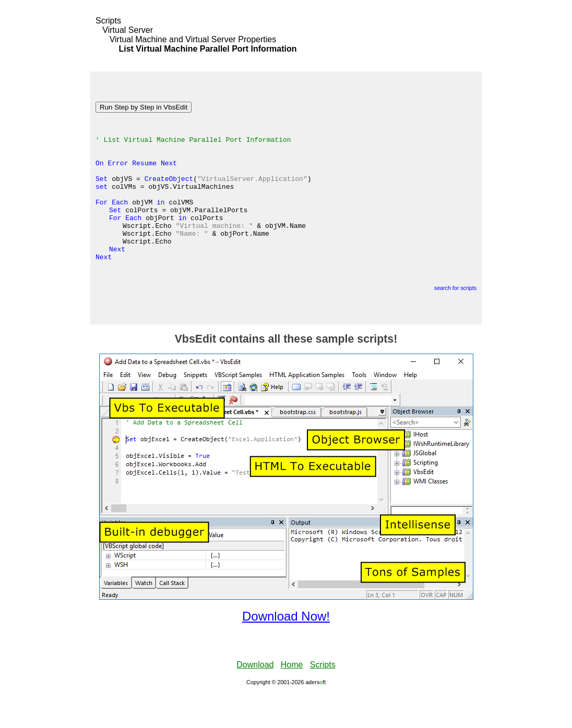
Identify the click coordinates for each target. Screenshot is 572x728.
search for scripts (455, 322)
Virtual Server (128, 30)
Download (255, 699)
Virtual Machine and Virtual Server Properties (193, 39)
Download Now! (286, 651)
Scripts (108, 21)
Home (292, 699)
